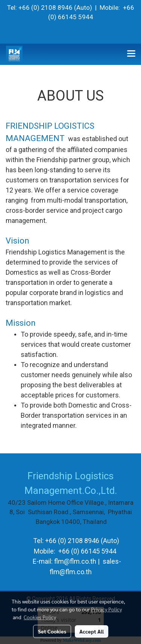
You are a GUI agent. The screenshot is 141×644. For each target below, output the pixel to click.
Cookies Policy (40, 617)
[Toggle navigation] (131, 54)
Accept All (92, 631)
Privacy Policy (106, 609)
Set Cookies (52, 631)
